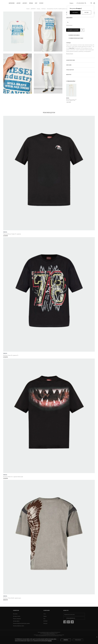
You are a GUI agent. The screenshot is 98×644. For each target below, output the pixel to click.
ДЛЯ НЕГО (25, 3)
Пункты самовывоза (17, 619)
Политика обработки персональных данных (21, 623)
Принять (66, 640)
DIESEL (5, 232)
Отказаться (78, 640)
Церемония (12, 3)
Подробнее (50, 641)
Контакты (45, 623)
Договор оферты (16, 621)
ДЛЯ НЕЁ (18, 3)
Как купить (15, 614)
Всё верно (75, 12)
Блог (36, 3)
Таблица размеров (69, 25)
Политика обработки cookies (19, 626)
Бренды (31, 3)
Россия (86, 12)
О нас (45, 614)
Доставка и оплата (17, 616)
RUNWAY (41, 3)
